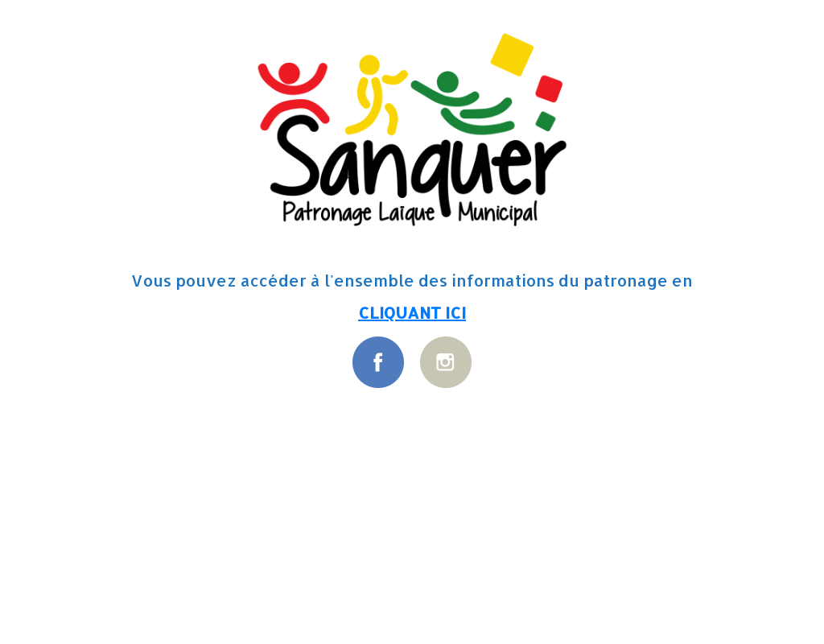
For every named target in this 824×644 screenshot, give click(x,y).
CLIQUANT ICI (412, 312)
